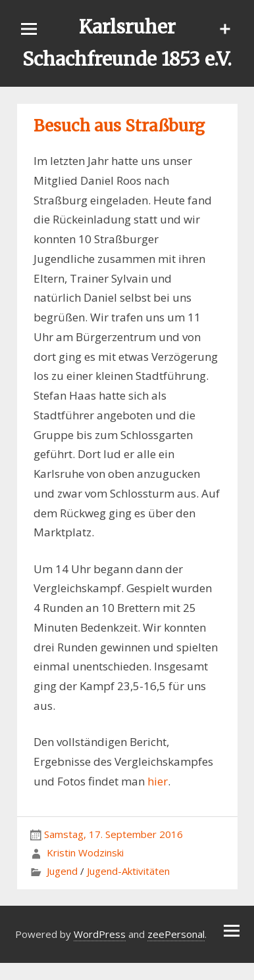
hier (158, 781)
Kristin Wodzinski (85, 852)
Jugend (62, 871)
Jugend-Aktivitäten (128, 871)
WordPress (100, 934)
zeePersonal (176, 934)
